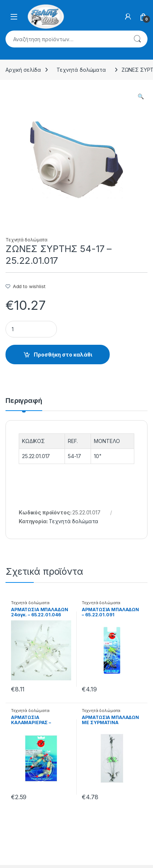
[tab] (24, 404)
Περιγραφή (24, 401)
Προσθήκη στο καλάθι (63, 355)
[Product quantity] (31, 329)
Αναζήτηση (137, 39)
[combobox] (66, 39)
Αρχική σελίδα (23, 70)
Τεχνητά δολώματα (81, 70)
